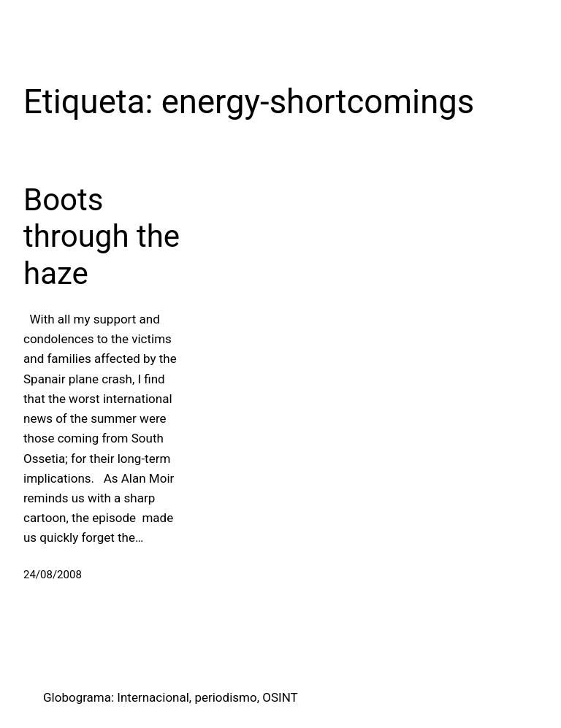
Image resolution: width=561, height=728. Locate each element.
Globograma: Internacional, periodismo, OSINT (171, 697)
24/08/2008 (53, 575)
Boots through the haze (102, 237)
